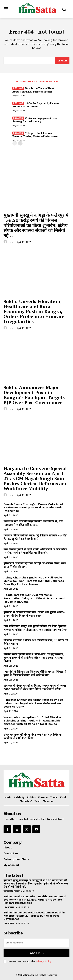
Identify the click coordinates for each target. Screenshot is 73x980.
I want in (37, 953)
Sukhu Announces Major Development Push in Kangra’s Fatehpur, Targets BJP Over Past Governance (34, 395)
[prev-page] (15, 143)
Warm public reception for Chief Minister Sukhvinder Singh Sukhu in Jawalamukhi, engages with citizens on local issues (33, 721)
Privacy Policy (43, 961)
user (11, 242)
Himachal (9, 907)
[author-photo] (6, 242)
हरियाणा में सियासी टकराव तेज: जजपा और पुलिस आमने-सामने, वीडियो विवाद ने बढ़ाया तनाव (34, 614)
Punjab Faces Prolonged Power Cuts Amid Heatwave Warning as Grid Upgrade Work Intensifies (33, 507)
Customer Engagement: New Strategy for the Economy (35, 120)
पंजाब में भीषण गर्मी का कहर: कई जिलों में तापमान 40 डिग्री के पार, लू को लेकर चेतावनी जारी (35, 537)
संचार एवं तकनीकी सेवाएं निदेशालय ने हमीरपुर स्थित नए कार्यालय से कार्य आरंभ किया (33, 736)
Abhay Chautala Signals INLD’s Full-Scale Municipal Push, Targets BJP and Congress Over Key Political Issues (34, 581)
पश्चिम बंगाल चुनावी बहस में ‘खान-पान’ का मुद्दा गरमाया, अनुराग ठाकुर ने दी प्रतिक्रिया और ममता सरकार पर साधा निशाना (34, 658)
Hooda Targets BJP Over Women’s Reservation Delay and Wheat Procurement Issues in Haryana (34, 598)
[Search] (62, 61)
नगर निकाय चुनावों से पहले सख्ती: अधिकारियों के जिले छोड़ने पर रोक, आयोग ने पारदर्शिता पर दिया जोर (35, 551)
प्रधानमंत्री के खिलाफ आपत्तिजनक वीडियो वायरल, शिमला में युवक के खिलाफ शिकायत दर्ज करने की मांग (35, 673)
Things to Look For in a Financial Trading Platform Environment (35, 135)
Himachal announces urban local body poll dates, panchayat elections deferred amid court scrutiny (33, 703)
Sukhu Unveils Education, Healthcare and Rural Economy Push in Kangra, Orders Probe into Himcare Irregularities (34, 311)
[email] (36, 943)
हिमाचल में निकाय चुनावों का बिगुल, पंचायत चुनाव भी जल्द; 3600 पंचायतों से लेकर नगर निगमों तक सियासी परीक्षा (35, 687)
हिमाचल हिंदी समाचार (11, 891)
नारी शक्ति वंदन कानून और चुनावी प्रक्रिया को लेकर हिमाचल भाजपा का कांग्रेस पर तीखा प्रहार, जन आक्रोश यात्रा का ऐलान (36, 628)
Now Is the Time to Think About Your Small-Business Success (33, 90)
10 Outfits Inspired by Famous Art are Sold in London (36, 105)
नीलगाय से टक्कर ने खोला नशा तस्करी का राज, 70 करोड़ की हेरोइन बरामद (36, 642)
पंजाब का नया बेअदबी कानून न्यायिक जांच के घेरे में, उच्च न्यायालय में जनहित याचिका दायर (33, 523)
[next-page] (20, 143)
